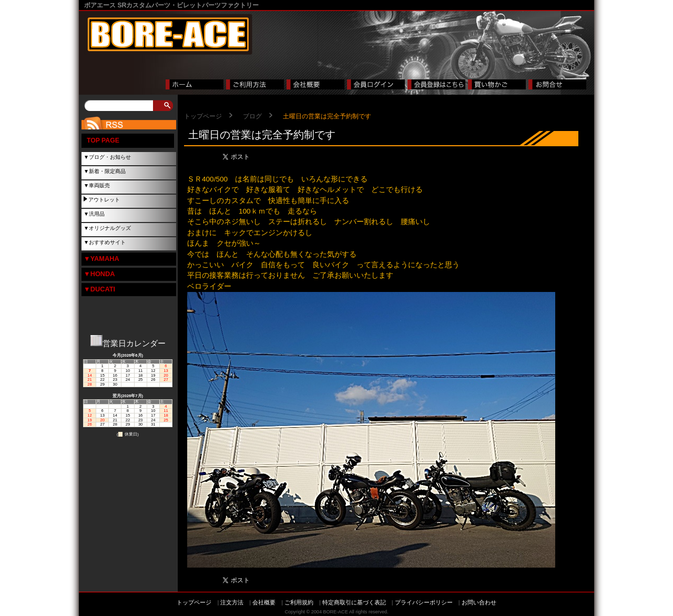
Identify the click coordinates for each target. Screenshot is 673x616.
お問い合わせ (479, 602)
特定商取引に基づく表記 (354, 602)
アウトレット (104, 200)
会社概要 (264, 602)
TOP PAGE (103, 140)
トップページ (203, 116)
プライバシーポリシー (424, 602)
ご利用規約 (299, 602)
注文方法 (232, 602)
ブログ (252, 116)
